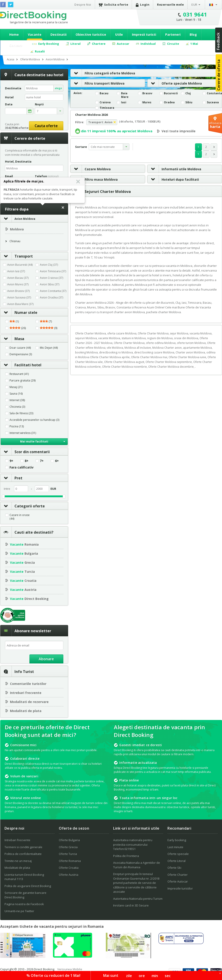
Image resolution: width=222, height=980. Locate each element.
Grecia (22, 562)
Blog (193, 34)
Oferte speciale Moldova (175, 83)
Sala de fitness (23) (21, 413)
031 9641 (195, 14)
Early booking (177, 840)
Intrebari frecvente (26, 693)
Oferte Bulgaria (69, 840)
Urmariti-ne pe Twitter (19, 911)
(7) (46, 322)
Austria (23, 590)
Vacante (35, 34)
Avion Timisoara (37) (53, 271)
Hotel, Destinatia (18, 161)
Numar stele (19, 312)
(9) (49, 328)
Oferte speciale (178, 854)
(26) (18, 328)
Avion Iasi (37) (16, 271)
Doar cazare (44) (20, 348)
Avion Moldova (25, 219)
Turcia (22, 572)
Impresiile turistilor (180, 888)
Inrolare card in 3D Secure (131, 905)
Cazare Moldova (91, 169)
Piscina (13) (17, 426)
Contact (16, 45)
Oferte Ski (174, 868)
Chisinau (15, 241)
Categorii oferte (23, 506)
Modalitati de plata (26, 711)
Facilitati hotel (21, 365)
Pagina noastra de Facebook (24, 904)
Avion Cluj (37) (49, 265)
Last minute (175, 847)
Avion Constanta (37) (53, 291)
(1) (14, 322)
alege (58, 88)
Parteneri (173, 34)
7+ (42, 461)
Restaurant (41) (19, 374)
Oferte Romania (70, 861)
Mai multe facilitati (34, 441)
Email (9, 176)
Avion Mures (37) (18, 284)
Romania (24, 544)
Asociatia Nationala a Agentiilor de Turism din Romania (137, 865)
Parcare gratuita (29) (23, 381)
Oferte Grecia (68, 847)
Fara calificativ (21, 467)
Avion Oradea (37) (51, 297)
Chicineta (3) (17, 407)
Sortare (81, 147)
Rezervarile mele (170, 5)
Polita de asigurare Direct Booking (28, 886)
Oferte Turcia (68, 854)
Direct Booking (33, 16)
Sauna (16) (16, 394)
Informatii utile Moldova (174, 169)
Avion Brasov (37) (18, 291)
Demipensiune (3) (21, 354)
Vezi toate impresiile (179, 131)
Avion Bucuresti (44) (20, 265)
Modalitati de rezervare (29, 702)
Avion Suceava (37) (19, 297)
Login (143, 5)
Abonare (46, 659)
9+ (11, 461)
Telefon (47, 176)
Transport (17, 256)
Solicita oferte (114, 5)
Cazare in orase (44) (20, 517)
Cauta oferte (46, 126)
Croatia (23, 581)
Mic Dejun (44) (49, 348)
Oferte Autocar (178, 881)
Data (9, 104)
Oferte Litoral (177, 861)
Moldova (17, 229)
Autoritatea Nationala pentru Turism (138, 899)
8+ (27, 461)
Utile (119, 34)
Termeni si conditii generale (23, 847)
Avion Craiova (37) (51, 278)
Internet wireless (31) (23, 433)
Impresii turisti (144, 34)
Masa (12, 339)
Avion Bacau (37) (18, 278)
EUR (194, 5)
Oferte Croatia (69, 868)
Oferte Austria (69, 875)
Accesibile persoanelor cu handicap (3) (34, 420)
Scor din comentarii (25, 452)
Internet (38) (17, 400)
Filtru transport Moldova (98, 83)
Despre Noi (83, 5)
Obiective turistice (91, 34)
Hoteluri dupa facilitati (173, 179)
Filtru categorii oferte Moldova (103, 73)
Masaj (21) (16, 387)
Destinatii (58, 34)
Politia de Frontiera (126, 856)
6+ (57, 461)
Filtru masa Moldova (94, 179)
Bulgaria (24, 553)
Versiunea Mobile (70, 969)
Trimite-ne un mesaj (18, 861)
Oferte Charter (178, 875)
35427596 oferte (17, 128)
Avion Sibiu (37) (50, 284)
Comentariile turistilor (28, 684)
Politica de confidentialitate (23, 854)
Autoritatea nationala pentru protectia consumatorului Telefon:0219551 (133, 844)
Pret (11, 478)
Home (14, 34)
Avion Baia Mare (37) (20, 304)
